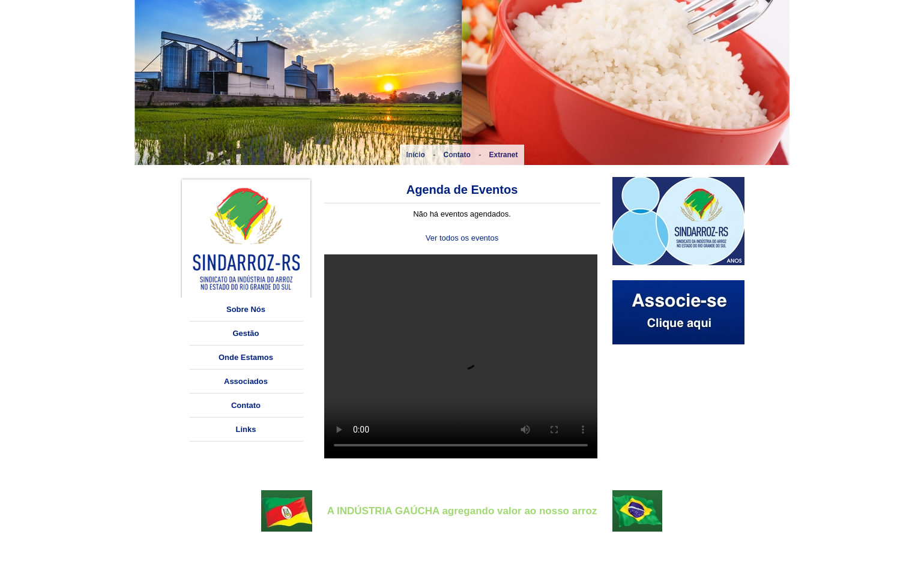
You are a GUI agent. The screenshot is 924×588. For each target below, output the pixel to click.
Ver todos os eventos (462, 238)
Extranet (504, 155)
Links (246, 429)
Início (415, 155)
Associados (246, 381)
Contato (457, 155)
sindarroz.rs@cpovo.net (249, 575)
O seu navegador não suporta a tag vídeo (461, 356)
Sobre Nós (246, 309)
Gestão (246, 333)
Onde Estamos (246, 357)
